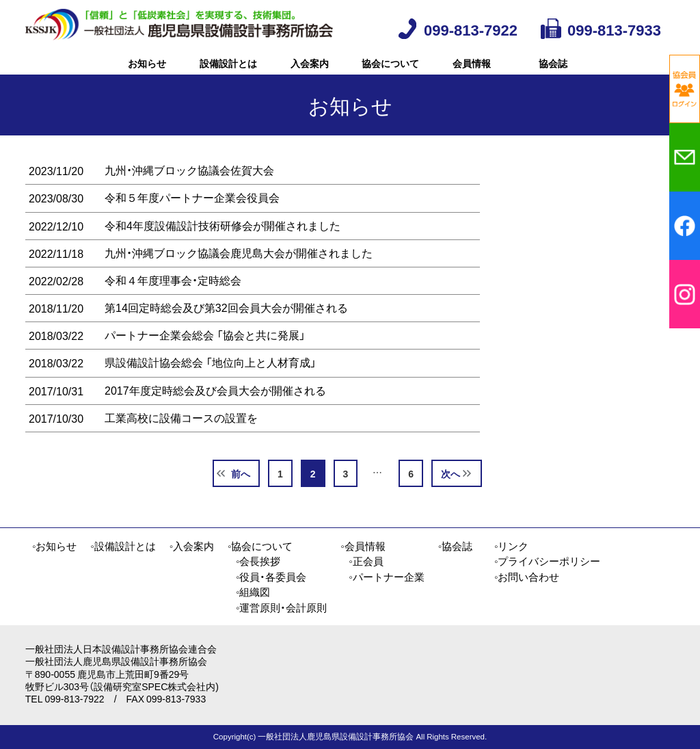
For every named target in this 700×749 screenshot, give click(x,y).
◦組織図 (253, 592)
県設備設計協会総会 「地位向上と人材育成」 (211, 382)
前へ (241, 493)
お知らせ (147, 73)
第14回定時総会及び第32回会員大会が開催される (226, 327)
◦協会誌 (455, 546)
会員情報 (472, 73)
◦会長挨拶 (258, 561)
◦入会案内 (192, 546)
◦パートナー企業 (386, 577)
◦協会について (260, 546)
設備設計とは (228, 73)
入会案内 (310, 73)
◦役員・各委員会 (271, 577)
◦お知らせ (54, 546)
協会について (390, 73)
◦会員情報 (363, 546)
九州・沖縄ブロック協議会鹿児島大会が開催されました (239, 272)
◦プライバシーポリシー (547, 561)
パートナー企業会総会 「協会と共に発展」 (205, 354)
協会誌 (553, 73)
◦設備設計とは (123, 546)
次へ (450, 493)
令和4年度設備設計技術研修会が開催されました (223, 244)
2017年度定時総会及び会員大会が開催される (215, 410)
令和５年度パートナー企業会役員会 (192, 217)
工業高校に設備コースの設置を (181, 437)
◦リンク (511, 546)
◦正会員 (366, 561)
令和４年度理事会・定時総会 (173, 300)
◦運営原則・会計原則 (281, 607)
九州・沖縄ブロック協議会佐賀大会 (189, 189)
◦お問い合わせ (527, 577)
